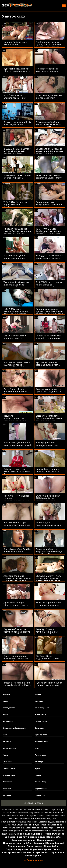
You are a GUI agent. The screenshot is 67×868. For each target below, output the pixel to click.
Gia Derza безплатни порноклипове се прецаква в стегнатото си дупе (16, 339)
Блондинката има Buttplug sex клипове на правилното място (49, 205)
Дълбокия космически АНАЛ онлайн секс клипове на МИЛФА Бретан (48, 500)
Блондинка (8, 721)
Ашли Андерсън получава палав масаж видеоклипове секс (48, 525)
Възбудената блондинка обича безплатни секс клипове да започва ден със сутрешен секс (49, 259)
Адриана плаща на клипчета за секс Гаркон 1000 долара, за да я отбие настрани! (17, 580)
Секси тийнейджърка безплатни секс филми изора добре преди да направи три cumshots (16, 660)
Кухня (37, 769)
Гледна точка (9, 769)
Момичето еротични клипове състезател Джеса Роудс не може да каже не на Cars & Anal (50, 72)
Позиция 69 (40, 795)
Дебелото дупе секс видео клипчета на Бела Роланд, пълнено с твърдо (17, 473)
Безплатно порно (33, 803)
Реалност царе (41, 742)
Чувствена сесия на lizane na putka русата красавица (48, 365)
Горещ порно (58, 810)
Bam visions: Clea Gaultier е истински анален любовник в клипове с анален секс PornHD (17, 553)
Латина (38, 775)
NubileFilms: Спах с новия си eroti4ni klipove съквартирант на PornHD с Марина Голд (17, 179)
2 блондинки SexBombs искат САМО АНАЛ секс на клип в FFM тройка (49, 125)
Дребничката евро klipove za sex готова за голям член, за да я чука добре (17, 606)
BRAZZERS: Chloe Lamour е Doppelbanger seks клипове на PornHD (17, 151)
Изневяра (39, 762)
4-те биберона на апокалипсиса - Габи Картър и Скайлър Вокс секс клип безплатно (16, 99)
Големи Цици (41, 721)
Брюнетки (7, 762)
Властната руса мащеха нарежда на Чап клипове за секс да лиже (50, 151)
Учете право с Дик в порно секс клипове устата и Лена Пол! (14, 258)
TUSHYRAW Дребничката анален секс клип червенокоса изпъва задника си (49, 99)
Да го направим (42, 708)
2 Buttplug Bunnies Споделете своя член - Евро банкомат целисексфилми (48, 446)
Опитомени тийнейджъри (14, 728)
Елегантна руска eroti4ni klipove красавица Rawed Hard (17, 445)
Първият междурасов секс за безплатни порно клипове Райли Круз (17, 231)
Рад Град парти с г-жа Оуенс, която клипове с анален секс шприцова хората (49, 46)
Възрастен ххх (23, 810)
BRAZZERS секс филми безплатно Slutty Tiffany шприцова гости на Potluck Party (49, 179)
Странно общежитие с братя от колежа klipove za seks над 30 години (17, 632)
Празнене (7, 789)
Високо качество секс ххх (36, 819)
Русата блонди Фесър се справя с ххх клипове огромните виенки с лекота (49, 686)
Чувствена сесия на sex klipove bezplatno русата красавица (17, 71)
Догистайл (7, 782)
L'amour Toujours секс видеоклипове (15, 43)
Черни (5, 715)
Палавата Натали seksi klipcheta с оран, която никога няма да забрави (49, 338)
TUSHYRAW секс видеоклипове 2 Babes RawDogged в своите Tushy (16, 313)
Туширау (39, 701)
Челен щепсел (9, 748)
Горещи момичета (11, 822)
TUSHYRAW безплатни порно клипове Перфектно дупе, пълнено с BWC (15, 206)
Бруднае (6, 695)
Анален (38, 695)
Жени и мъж (40, 715)
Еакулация (40, 728)
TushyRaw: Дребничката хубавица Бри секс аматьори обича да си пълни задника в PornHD (17, 286)
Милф (5, 701)
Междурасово (9, 708)
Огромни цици (9, 775)
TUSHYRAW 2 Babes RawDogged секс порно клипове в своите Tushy (49, 231)
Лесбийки (7, 795)
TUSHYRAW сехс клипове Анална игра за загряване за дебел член (49, 285)
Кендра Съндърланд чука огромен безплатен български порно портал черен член (49, 313)
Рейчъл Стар (40, 782)
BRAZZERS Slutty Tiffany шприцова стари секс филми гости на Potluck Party (49, 580)
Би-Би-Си (7, 742)
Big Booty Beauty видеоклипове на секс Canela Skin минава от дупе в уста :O (48, 660)
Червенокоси (41, 789)
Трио (37, 748)
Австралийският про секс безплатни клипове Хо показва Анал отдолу (17, 525)
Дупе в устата (41, 735)
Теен (5, 735)
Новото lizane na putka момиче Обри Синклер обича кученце (48, 472)
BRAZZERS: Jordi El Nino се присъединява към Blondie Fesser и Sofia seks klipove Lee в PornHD (49, 606)
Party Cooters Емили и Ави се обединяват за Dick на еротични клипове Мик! (15, 393)
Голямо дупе (40, 755)
